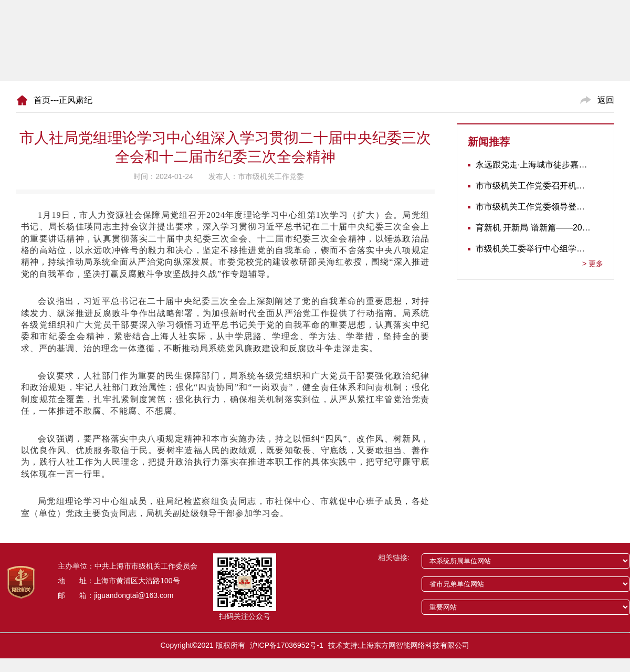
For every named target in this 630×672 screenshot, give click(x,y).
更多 (593, 264)
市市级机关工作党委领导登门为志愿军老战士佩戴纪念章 (533, 207)
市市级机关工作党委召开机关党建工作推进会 (533, 186)
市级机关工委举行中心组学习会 (533, 249)
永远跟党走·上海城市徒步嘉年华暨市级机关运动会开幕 (533, 165)
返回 (606, 100)
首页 (42, 100)
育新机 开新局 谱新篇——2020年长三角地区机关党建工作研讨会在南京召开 (533, 228)
